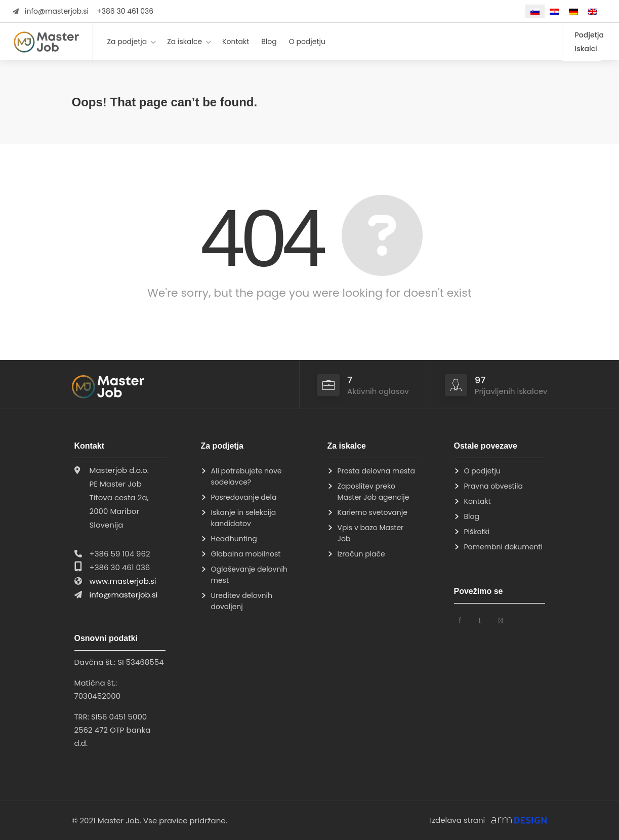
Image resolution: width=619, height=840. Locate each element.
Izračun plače (361, 554)
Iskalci (586, 49)
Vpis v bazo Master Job (371, 533)
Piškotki (477, 532)
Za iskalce (184, 42)
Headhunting (234, 539)
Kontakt (236, 42)
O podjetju (307, 42)
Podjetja (589, 35)
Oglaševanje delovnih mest (249, 575)
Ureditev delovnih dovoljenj (242, 601)
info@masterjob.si (57, 11)
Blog (269, 42)
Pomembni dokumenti (503, 547)
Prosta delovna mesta (376, 471)
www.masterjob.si (123, 581)
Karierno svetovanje (373, 512)
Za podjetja (127, 42)
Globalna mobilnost (246, 554)
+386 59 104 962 (120, 554)
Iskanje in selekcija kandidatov (244, 518)
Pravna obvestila (494, 486)
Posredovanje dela (244, 497)
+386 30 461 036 (125, 11)
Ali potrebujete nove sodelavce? (246, 476)
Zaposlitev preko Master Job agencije (374, 492)
